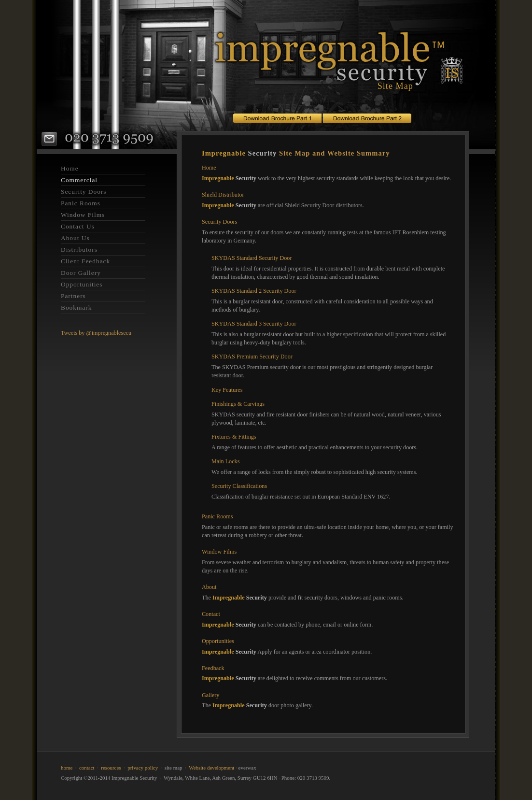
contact (87, 768)
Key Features (227, 390)
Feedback (213, 668)
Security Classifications (239, 486)
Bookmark (76, 307)
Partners (73, 296)
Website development (211, 768)
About (209, 587)
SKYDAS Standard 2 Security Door (254, 291)
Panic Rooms (81, 203)
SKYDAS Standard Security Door (252, 258)
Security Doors (84, 192)
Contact (211, 614)
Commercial (79, 180)
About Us (75, 238)
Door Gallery (81, 273)
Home (70, 168)
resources (111, 768)
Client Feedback (85, 261)
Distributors (79, 250)
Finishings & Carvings (238, 404)
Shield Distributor (223, 195)
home (67, 768)
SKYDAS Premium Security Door (252, 357)
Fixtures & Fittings (234, 437)
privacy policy (143, 768)
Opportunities (82, 284)
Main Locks (225, 461)
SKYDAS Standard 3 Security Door (254, 324)
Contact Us (78, 226)
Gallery (210, 695)
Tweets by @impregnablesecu (96, 333)
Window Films (83, 215)
